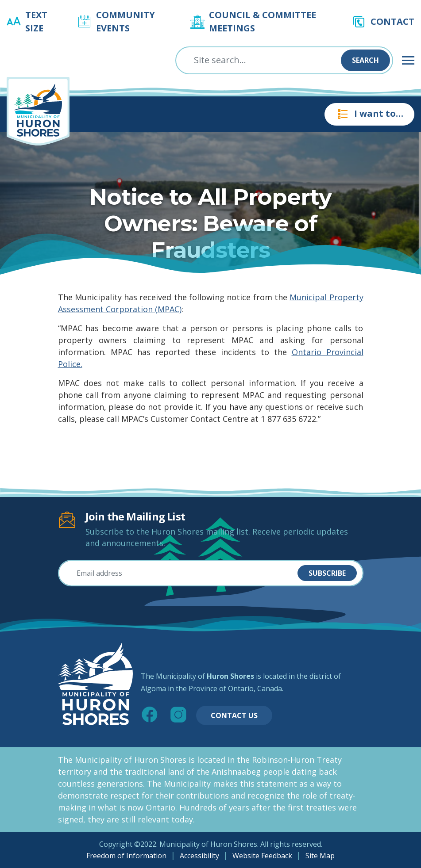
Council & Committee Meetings (263, 21)
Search (365, 60)
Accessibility (199, 856)
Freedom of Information (126, 856)
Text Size (36, 21)
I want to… (369, 114)
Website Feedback (262, 856)
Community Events (126, 21)
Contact (392, 21)
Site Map (320, 856)
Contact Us (234, 715)
